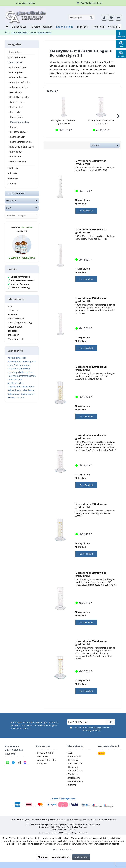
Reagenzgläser (17, 137)
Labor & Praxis (15, 62)
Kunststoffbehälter (17, 57)
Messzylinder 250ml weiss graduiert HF (91, 231)
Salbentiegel (14, 394)
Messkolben (16, 112)
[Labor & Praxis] (65, 27)
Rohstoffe (12, 173)
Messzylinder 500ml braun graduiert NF (91, 643)
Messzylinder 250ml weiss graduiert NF (91, 574)
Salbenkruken (28, 390)
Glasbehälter (14, 52)
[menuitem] (118, 18)
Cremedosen (24, 369)
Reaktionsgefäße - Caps (22, 147)
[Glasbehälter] (19, 27)
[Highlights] (83, 27)
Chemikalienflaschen (20, 82)
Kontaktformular (16, 319)
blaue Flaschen (15, 365)
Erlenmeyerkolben (19, 87)
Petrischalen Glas (19, 132)
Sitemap (72, 785)
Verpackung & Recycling (20, 323)
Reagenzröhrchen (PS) (21, 142)
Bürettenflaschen (19, 77)
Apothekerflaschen (17, 358)
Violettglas (13, 178)
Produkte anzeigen (22, 216)
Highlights (13, 168)
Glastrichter (16, 92)
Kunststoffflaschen (26, 376)
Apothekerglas (15, 361)
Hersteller (11, 201)
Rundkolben (16, 152)
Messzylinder (17, 117)
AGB (10, 306)
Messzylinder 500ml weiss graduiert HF (91, 162)
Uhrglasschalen (18, 162)
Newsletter (43, 756)
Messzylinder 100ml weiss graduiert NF (101, 122)
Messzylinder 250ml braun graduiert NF (91, 506)
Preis (9, 208)
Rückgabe (42, 764)
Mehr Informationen (63, 849)
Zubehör (12, 184)
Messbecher (16, 107)
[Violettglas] (114, 27)
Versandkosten (15, 327)
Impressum (13, 335)
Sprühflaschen (28, 394)
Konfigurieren (81, 857)
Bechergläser (17, 72)
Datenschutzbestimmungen (89, 728)
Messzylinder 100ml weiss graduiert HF (64, 122)
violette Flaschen (16, 397)
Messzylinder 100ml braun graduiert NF (91, 368)
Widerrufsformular (47, 760)
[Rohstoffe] (98, 27)
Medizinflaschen (16, 383)
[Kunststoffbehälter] (41, 27)
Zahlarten (13, 331)
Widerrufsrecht (15, 339)
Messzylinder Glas (19, 122)
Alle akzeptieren (61, 857)
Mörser (14, 127)
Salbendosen (14, 390)
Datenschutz (14, 310)
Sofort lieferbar (17, 193)
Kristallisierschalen (20, 97)
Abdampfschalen (18, 67)
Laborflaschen (17, 102)
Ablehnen (43, 857)
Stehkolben (16, 157)
